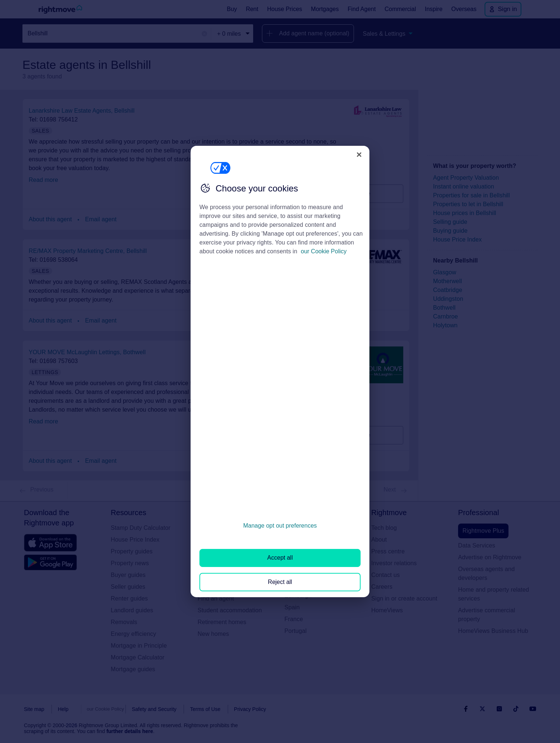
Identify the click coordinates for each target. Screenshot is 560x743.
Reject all (280, 582)
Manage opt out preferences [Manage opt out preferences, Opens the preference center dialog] (280, 526)
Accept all (280, 558)
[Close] (359, 155)
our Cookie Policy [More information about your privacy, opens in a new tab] (324, 251)
